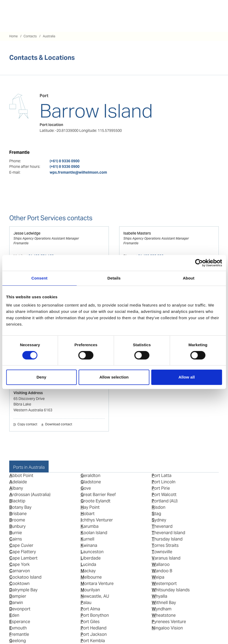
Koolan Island (94, 533)
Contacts (30, 36)
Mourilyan (90, 590)
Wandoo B (162, 571)
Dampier (18, 596)
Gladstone (91, 482)
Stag (156, 514)
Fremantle (19, 634)
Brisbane (18, 514)
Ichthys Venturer (97, 520)
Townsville (162, 552)
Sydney (159, 520)
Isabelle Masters (137, 233)
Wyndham (162, 609)
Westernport (164, 584)
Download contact (59, 425)
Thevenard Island (168, 533)
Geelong (18, 641)
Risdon (159, 507)
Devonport (20, 609)
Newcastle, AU (95, 596)
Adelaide (18, 482)
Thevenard (162, 526)
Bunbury (17, 526)
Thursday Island (167, 539)
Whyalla (159, 596)
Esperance (20, 622)
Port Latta (162, 476)
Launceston (92, 552)
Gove (86, 488)
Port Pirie (161, 488)
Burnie (16, 533)
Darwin (16, 603)
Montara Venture (97, 584)
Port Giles (90, 622)
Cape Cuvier (21, 545)
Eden (14, 615)
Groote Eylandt (96, 501)
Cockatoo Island (25, 577)
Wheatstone (164, 615)
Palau (86, 603)
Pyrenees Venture (169, 622)
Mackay (88, 571)
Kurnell (87, 539)
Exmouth (18, 628)
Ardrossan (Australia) (30, 495)
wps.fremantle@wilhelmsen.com (78, 172)
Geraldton (90, 476)
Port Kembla (93, 641)
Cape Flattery (23, 552)
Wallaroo (161, 564)
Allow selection (114, 377)
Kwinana (89, 545)
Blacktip (17, 501)
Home (13, 36)
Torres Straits (165, 545)
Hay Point (90, 507)
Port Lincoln (164, 482)
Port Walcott (164, 495)
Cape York (19, 564)
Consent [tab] (39, 278)
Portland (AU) (165, 501)
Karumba (90, 526)
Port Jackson (94, 634)
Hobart (88, 514)
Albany (16, 488)
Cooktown (19, 584)
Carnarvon (20, 571)
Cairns (16, 539)
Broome (17, 520)
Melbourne (91, 577)
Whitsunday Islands (171, 590)
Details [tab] (114, 278)
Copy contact (27, 425)
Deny (41, 377)
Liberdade (91, 558)
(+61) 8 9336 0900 (65, 161)
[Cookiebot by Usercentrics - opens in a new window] (199, 263)
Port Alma (90, 609)
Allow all (187, 377)
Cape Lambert (23, 558)
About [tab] (189, 278)
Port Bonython (95, 615)
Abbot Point (21, 476)
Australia (49, 36)
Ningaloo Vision (167, 628)
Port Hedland (94, 628)
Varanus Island (166, 558)
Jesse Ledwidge (27, 233)
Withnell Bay (164, 603)
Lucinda (88, 564)
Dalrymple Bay (23, 590)
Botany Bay (20, 507)
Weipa (158, 577)
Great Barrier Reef (98, 495)
